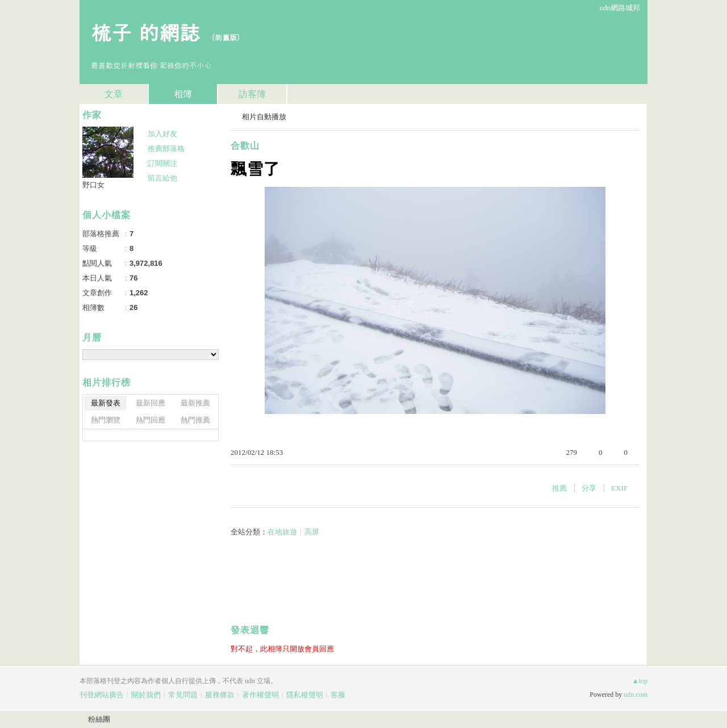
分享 (589, 488)
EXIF (619, 488)
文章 (114, 94)
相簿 (183, 94)
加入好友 (162, 134)
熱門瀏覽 (106, 420)
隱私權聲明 (305, 695)
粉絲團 (99, 719)
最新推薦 (195, 403)
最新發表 (106, 403)
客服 (338, 695)
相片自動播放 (264, 117)
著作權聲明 (260, 695)
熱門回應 (151, 420)
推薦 (559, 488)
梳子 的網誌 (145, 32)
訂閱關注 (162, 163)
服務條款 (220, 695)
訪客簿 (252, 94)
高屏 (312, 532)
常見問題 (183, 695)
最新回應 (151, 403)
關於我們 (146, 695)
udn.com (636, 694)
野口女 (93, 185)
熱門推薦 (195, 420)
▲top (640, 681)
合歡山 (245, 146)
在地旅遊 (282, 532)
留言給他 (162, 178)
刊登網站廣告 (102, 695)
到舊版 (226, 37)
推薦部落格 (166, 148)
